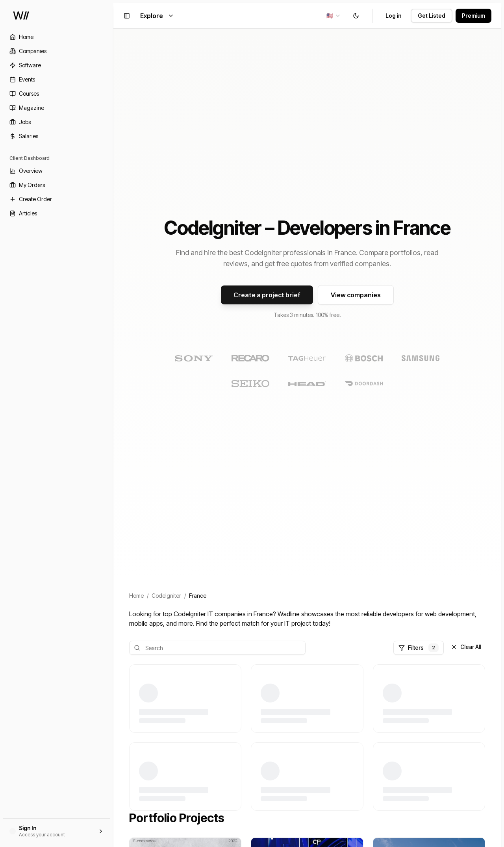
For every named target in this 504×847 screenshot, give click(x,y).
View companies (356, 295)
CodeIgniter (166, 596)
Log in (393, 16)
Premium (473, 16)
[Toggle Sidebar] (113, 423)
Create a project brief (267, 295)
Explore (157, 16)
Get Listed (432, 16)
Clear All (466, 647)
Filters (419, 648)
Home (136, 596)
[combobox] (334, 16)
